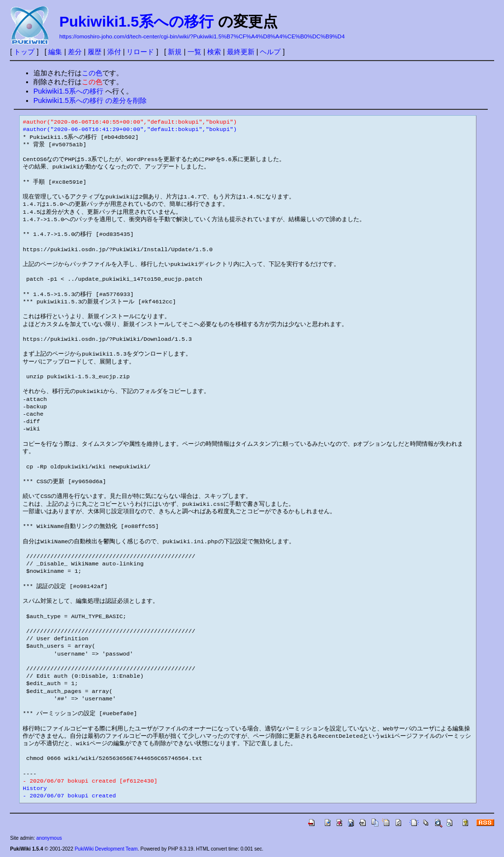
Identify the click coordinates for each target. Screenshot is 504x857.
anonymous (49, 838)
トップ (24, 52)
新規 (175, 52)
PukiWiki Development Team (106, 849)
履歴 (94, 52)
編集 (55, 52)
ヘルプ (270, 52)
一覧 (194, 52)
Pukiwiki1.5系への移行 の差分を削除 (90, 100)
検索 (214, 52)
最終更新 (241, 52)
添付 (114, 52)
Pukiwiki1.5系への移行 (136, 21)
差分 (75, 52)
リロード (140, 52)
